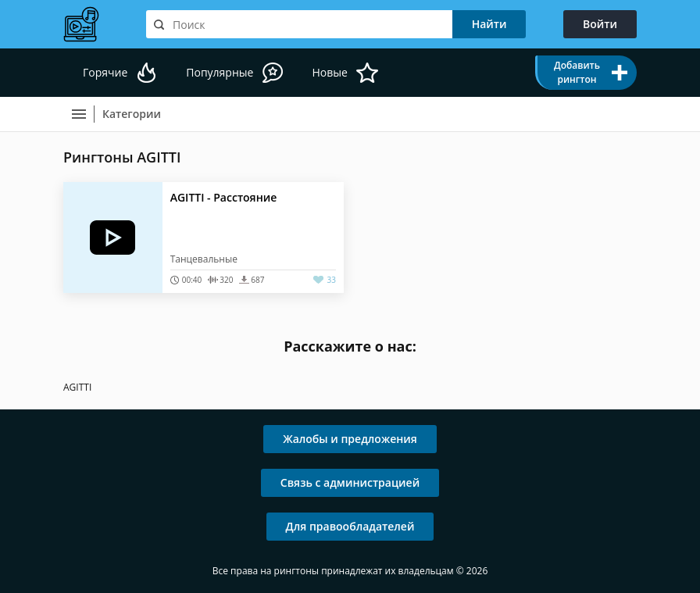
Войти (600, 24)
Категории (132, 114)
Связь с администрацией (350, 482)
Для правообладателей (350, 526)
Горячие (105, 72)
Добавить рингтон (577, 72)
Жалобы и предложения (350, 439)
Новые (329, 72)
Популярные (220, 72)
